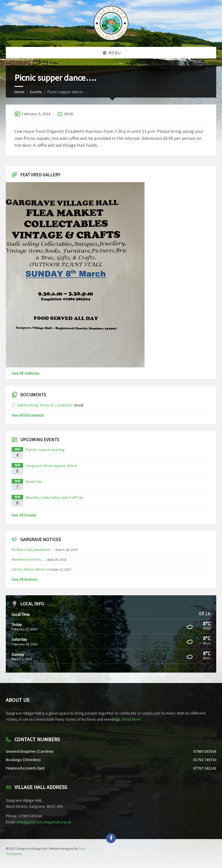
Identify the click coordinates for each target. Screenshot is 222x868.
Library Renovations (29, 569)
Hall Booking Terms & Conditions (45, 405)
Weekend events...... (29, 559)
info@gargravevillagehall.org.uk (44, 822)
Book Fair (34, 481)
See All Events (24, 515)
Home (20, 92)
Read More (132, 719)
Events (36, 92)
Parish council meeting (45, 450)
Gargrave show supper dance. (52, 466)
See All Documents (28, 415)
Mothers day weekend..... (33, 550)
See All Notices (25, 579)
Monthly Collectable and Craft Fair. (55, 497)
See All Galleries (26, 373)
